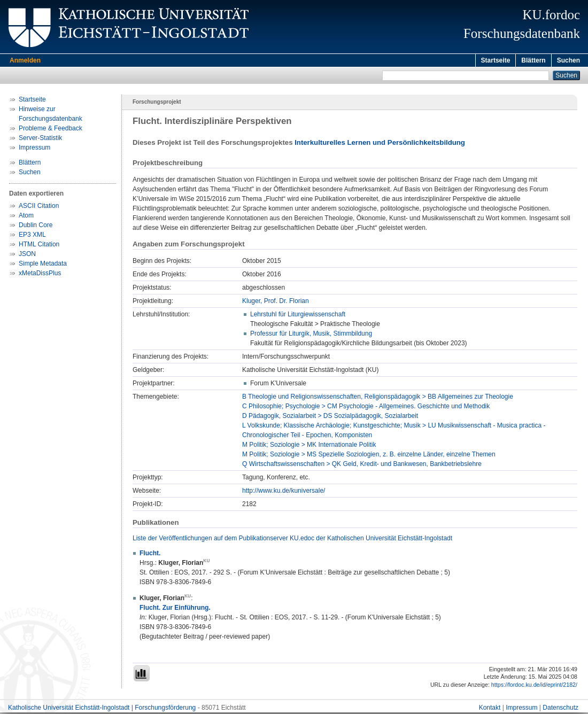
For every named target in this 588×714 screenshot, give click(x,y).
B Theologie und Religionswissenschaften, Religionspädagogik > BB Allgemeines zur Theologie (378, 398)
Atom (26, 217)
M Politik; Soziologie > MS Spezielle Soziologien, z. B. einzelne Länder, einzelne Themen (369, 456)
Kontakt (490, 709)
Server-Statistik (40, 139)
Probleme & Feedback (51, 130)
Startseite (496, 60)
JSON (27, 255)
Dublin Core (36, 227)
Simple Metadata (43, 265)
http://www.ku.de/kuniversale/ (284, 492)
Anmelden (25, 60)
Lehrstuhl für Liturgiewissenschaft (298, 316)
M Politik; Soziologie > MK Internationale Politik (309, 446)
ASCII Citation (39, 207)
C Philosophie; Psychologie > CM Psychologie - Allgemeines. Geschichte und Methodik (366, 408)
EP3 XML (32, 236)
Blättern (533, 60)
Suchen (568, 60)
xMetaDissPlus (40, 275)
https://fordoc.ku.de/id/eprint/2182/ (534, 686)
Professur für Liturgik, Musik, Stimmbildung (311, 335)
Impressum (34, 149)
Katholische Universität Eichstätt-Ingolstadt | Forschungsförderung (102, 709)
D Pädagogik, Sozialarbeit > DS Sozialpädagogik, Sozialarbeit (330, 417)
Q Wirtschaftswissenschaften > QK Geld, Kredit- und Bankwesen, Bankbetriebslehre (362, 465)
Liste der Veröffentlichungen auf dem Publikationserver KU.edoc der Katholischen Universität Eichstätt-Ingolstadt (292, 540)
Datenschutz (560, 709)
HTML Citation (39, 246)
